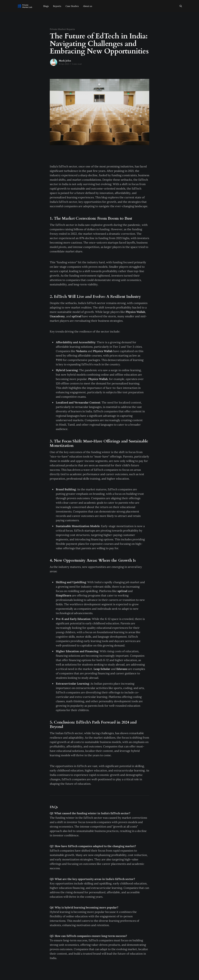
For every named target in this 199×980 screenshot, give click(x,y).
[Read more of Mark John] (54, 62)
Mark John (65, 61)
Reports (57, 6)
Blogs (46, 6)
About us (88, 6)
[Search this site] (181, 6)
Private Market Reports (62, 29)
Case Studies (72, 6)
